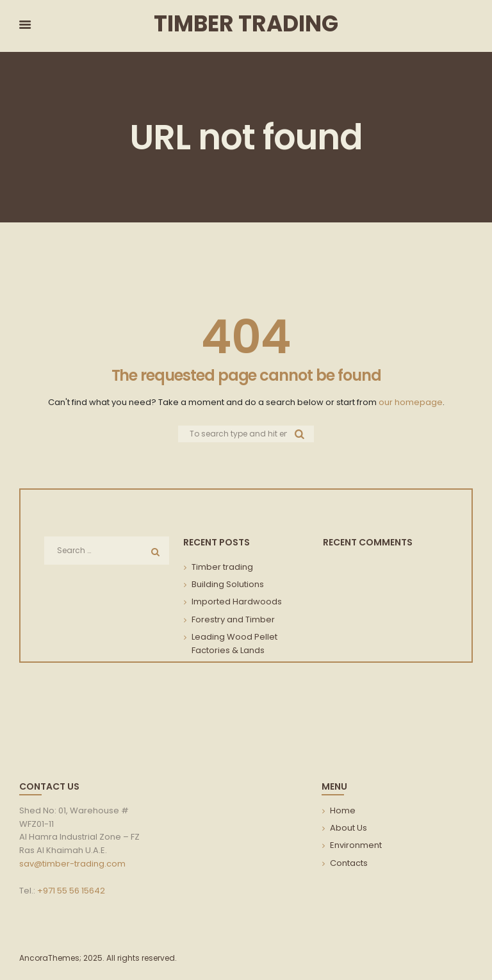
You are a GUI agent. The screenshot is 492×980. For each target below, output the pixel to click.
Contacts (349, 863)
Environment (356, 845)
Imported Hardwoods (237, 602)
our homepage (411, 402)
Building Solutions (228, 584)
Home (343, 810)
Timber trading (222, 567)
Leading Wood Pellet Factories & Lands (234, 644)
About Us (348, 828)
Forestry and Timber (233, 619)
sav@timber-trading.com (72, 864)
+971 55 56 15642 (71, 891)
